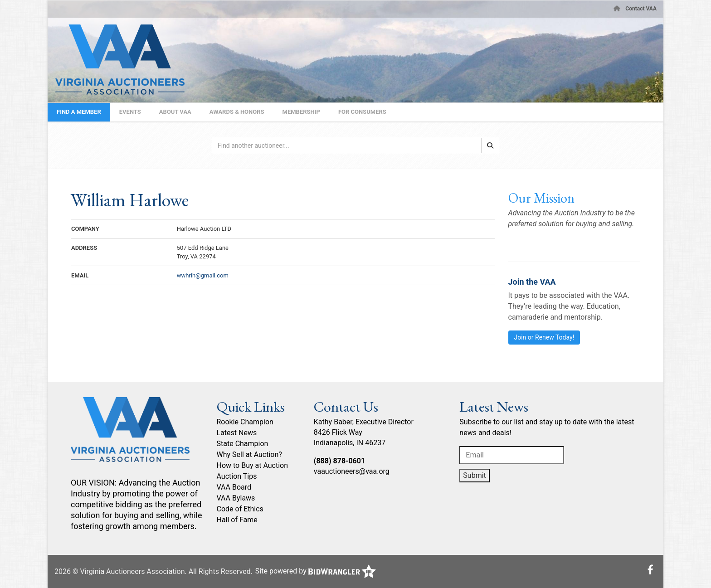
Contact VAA (641, 9)
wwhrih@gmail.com (203, 275)
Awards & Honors (237, 112)
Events (130, 112)
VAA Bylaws (236, 498)
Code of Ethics (240, 509)
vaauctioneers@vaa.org (352, 471)
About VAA (175, 112)
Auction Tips (237, 476)
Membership (301, 112)
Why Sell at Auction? (249, 454)
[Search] (490, 146)
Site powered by (316, 571)
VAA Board (234, 487)
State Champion (243, 444)
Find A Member (79, 112)
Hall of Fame (237, 520)
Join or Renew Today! (544, 337)
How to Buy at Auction (253, 465)
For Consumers (362, 112)
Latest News (237, 433)
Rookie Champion (245, 422)
